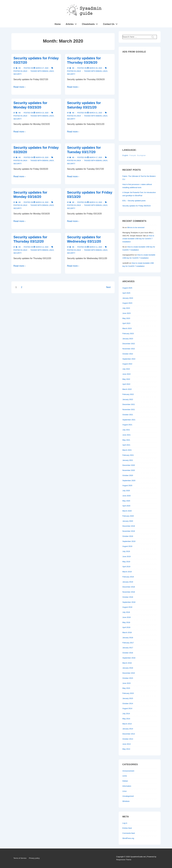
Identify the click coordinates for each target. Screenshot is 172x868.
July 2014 (126, 714)
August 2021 (127, 425)
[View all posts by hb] (18, 68)
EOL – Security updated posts (134, 201)
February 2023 (128, 334)
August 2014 (127, 708)
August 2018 (127, 607)
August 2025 (127, 288)
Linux (25, 71)
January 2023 (128, 339)
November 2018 (129, 592)
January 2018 (128, 638)
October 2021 (128, 415)
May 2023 (126, 318)
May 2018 (126, 622)
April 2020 (126, 506)
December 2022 (129, 344)
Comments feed (129, 833)
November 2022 (129, 349)
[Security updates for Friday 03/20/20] (42, 157)
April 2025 (126, 293)
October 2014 (128, 703)
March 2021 (127, 450)
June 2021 (127, 435)
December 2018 (129, 587)
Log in (125, 823)
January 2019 (128, 582)
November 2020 (129, 470)
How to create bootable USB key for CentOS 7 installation (138, 239)
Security (18, 74)
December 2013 (129, 734)
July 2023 (126, 308)
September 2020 (129, 481)
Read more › (19, 87)
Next (108, 287)
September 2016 (129, 658)
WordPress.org (128, 838)
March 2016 (127, 663)
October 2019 (128, 536)
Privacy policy (34, 858)
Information (127, 786)
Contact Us (111, 23)
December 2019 (129, 526)
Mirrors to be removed (136, 227)
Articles (72, 23)
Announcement (128, 771)
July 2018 (126, 612)
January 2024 (128, 298)
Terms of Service (20, 858)
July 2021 (126, 430)
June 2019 (127, 556)
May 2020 (126, 501)
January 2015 (128, 698)
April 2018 (126, 627)
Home (58, 24)
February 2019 (128, 577)
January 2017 (128, 648)
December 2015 (129, 673)
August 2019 (127, 546)
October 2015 (128, 678)
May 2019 (126, 562)
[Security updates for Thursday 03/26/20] (96, 68)
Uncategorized (128, 796)
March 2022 (127, 389)
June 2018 (127, 617)
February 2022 (128, 394)
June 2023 (127, 313)
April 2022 (126, 384)
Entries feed (127, 828)
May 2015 (126, 688)
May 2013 (126, 749)
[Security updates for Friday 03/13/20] (96, 202)
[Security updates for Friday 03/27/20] (42, 68)
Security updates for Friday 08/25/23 (137, 206)
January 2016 (128, 668)
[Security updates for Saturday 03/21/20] (96, 113)
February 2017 (128, 643)
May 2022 (126, 379)
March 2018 (127, 632)
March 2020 (127, 511)
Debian (45, 71)
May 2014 (126, 719)
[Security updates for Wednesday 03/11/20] (96, 247)
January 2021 (128, 460)
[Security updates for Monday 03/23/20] (42, 113)
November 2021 (129, 410)
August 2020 (127, 485)
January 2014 (128, 729)
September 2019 (129, 541)
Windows (126, 801)
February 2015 (128, 693)
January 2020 (128, 521)
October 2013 (128, 739)
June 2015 (127, 683)
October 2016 (128, 653)
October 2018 (128, 597)
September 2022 (129, 359)
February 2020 (128, 516)
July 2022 (126, 369)
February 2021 (128, 455)
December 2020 (129, 465)
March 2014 (127, 724)
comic (125, 776)
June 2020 (127, 496)
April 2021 (126, 445)
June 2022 (127, 374)
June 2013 (127, 744)
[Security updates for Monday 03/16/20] (42, 202)
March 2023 (127, 328)
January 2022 (128, 399)
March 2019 (127, 572)
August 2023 (127, 303)
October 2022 (128, 354)
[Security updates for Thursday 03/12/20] (42, 247)
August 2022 (127, 364)
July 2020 (126, 491)
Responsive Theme (124, 860)
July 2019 (126, 551)
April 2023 (126, 323)
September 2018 (129, 602)
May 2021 (126, 440)
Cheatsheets (91, 23)
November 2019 (129, 531)
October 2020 (128, 475)
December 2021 (129, 404)
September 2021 (129, 420)
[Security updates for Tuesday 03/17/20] (96, 157)
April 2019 (126, 567)
